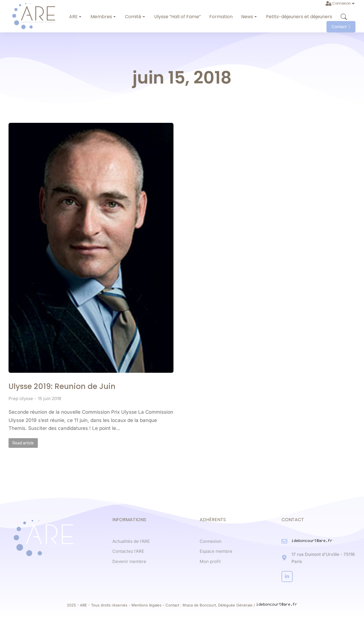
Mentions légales (146, 605)
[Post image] (91, 248)
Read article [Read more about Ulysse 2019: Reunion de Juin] (23, 443)
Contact (341, 27)
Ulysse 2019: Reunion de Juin (62, 386)
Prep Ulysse (21, 398)
